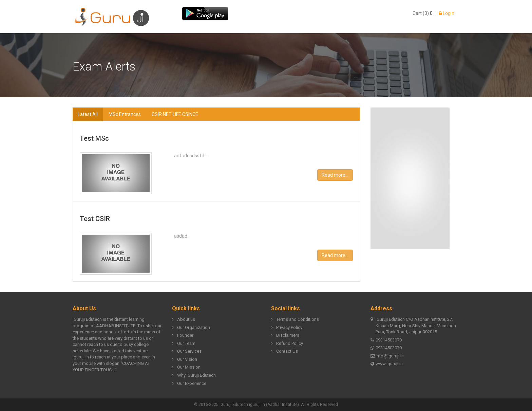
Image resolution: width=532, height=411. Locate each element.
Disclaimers (285, 336)
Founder (183, 336)
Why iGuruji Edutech (194, 376)
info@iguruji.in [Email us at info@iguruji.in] (387, 356)
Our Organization (191, 328)
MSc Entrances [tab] (125, 114)
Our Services (187, 351)
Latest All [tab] (88, 114)
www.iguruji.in (387, 364)
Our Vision (185, 360)
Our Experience (189, 384)
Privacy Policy (287, 328)
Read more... (335, 175)
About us (184, 320)
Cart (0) (421, 13)
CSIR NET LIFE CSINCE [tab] (175, 114)
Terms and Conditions (295, 320)
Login (446, 13)
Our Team (184, 344)
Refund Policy (287, 344)
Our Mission (186, 367)
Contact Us (284, 351)
